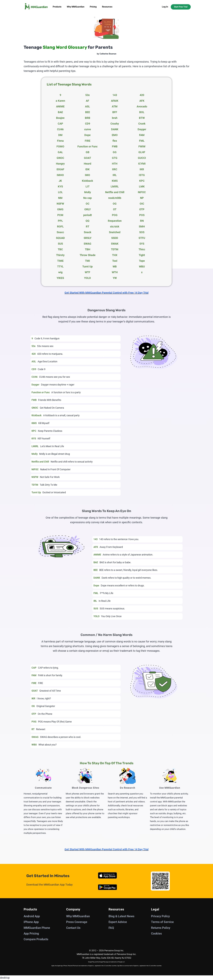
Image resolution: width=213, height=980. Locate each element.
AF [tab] (87, 101)
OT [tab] (115, 209)
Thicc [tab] (142, 249)
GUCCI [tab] (142, 158)
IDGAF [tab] (60, 169)
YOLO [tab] (87, 278)
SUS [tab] (60, 244)
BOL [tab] (142, 112)
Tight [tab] (142, 255)
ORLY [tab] (88, 209)
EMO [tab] (115, 135)
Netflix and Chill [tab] (115, 192)
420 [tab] (142, 95)
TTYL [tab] (60, 267)
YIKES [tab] (60, 278)
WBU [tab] (142, 267)
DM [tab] (60, 135)
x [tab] (142, 272)
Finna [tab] (60, 141)
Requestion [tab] (115, 221)
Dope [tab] (87, 135)
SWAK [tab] (115, 244)
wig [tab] (60, 272)
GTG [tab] (115, 158)
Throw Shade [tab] (88, 255)
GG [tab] (115, 152)
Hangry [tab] (60, 164)
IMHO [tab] (60, 175)
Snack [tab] (88, 232)
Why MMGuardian (76, 7)
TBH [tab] (88, 249)
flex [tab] (115, 141)
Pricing (93, 7)
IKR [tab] (142, 169)
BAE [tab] (60, 112)
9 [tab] (60, 95)
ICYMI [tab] (142, 164)
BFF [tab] (115, 112)
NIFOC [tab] (142, 192)
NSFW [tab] (60, 204)
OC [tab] (88, 204)
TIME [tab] (60, 261)
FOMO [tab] (60, 146)
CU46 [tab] (60, 129)
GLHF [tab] (142, 152)
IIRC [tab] (115, 169)
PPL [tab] (60, 221)
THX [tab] (115, 255)
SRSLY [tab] (88, 238)
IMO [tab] (87, 175)
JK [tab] (60, 181)
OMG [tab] (60, 209)
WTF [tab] (87, 272)
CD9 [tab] (88, 124)
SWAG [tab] (87, 244)
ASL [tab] (87, 106)
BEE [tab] (88, 112)
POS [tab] (142, 215)
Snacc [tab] (60, 232)
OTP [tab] (142, 209)
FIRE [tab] (88, 141)
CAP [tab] (60, 124)
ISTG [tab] (142, 175)
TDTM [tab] (115, 249)
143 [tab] (115, 95)
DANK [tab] (115, 129)
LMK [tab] (142, 186)
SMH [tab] (142, 226)
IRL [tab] (115, 175)
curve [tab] (88, 129)
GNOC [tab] (60, 158)
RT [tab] (88, 226)
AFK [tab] (142, 101)
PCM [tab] (60, 215)
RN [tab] (142, 221)
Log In (165, 7)
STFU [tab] (142, 238)
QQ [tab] (87, 221)
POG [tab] (115, 215)
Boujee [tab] (60, 118)
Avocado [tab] (142, 106)
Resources (107, 7)
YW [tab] (115, 278)
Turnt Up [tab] (87, 267)
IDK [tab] (87, 169)
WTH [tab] (115, 272)
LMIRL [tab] (115, 186)
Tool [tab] (115, 261)
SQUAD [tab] (60, 238)
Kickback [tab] (87, 181)
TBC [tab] (60, 249)
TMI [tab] (87, 261)
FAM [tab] (142, 135)
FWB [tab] (115, 146)
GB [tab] (88, 152)
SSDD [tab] (115, 238)
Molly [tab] (88, 192)
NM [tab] (60, 198)
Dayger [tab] (142, 129)
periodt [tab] (88, 215)
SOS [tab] (142, 232)
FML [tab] (142, 141)
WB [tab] (115, 267)
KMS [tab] (115, 181)
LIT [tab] (88, 186)
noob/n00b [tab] (115, 198)
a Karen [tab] (60, 101)
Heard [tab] (87, 164)
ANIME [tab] (60, 106)
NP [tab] (142, 198)
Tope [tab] (142, 261)
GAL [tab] (60, 152)
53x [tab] (87, 95)
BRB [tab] (88, 118)
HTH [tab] (115, 164)
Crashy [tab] (115, 124)
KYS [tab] (60, 186)
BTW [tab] (142, 118)
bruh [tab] (115, 118)
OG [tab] (115, 204)
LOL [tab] (60, 192)
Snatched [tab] (115, 232)
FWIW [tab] (142, 146)
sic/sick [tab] (115, 226)
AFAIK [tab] (115, 101)
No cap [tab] (87, 198)
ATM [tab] (115, 106)
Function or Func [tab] (87, 146)
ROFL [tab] (60, 226)
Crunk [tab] (142, 124)
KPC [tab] (142, 181)
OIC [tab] (142, 204)
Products (57, 7)
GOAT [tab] (87, 158)
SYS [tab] (142, 244)
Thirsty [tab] (60, 255)
